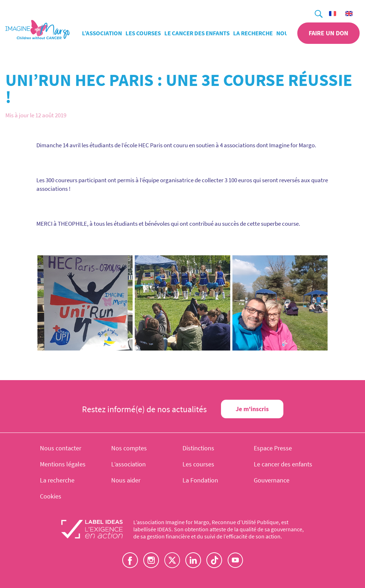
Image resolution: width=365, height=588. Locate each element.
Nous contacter (61, 448)
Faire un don (328, 33)
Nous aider (126, 480)
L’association (102, 33)
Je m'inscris (252, 409)
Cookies (51, 496)
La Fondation (200, 480)
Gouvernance (272, 480)
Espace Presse (273, 448)
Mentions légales (63, 464)
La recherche (253, 33)
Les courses (143, 33)
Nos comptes (129, 448)
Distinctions (198, 448)
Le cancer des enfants (197, 33)
